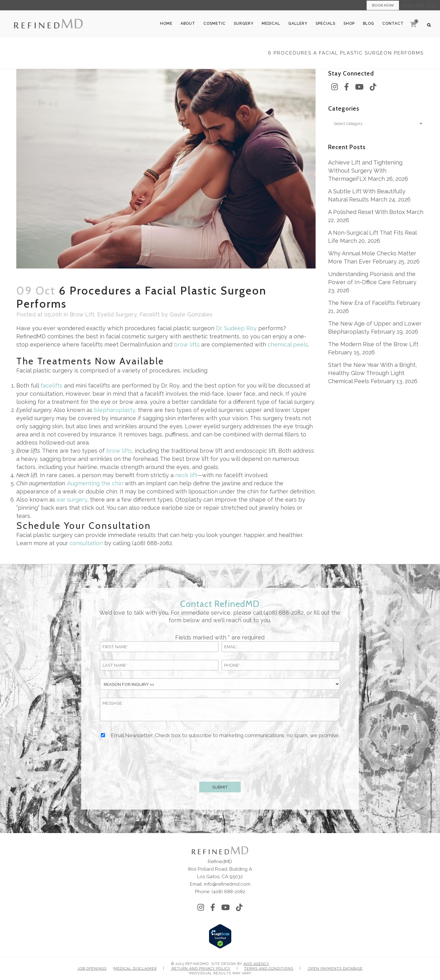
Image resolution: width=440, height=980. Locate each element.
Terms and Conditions (269, 969)
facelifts (51, 386)
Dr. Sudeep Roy (236, 328)
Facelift (150, 314)
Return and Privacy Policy (200, 969)
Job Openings (92, 969)
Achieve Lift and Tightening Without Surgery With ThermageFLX (365, 171)
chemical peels (288, 344)
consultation (86, 543)
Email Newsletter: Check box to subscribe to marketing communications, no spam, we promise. (225, 735)
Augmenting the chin (95, 483)
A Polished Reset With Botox (367, 212)
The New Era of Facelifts (361, 303)
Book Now (383, 5)
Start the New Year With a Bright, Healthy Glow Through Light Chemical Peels (372, 373)
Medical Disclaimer (135, 969)
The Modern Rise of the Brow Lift (373, 344)
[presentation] (220, 759)
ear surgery (72, 500)
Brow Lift (82, 314)
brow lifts (187, 344)
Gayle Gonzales (191, 314)
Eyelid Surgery (117, 314)
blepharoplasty (115, 410)
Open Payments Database (335, 969)
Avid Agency (256, 964)
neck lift (186, 475)
